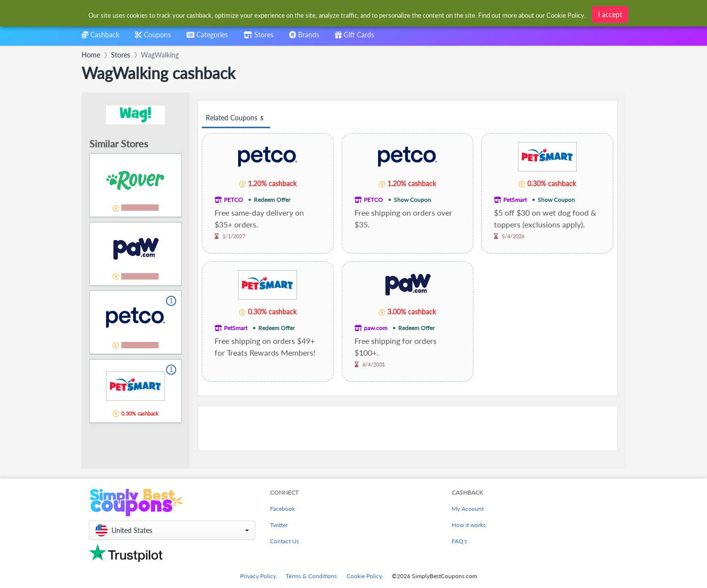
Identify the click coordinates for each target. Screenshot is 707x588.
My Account (468, 509)
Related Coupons (236, 118)
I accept (610, 14)
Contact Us (285, 541)
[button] (172, 530)
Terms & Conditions (311, 576)
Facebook (283, 509)
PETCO (233, 200)
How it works (469, 525)
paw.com (376, 328)
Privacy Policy (258, 576)
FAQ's (459, 541)
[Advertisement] (408, 428)
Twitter (279, 525)
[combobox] (207, 38)
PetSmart (515, 200)
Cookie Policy (364, 576)
